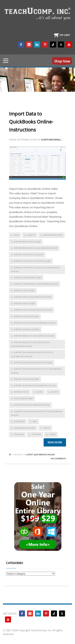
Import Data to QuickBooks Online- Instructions (31, 122)
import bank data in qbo (27, 242)
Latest (29, 454)
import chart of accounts (29, 255)
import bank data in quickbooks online (36, 248)
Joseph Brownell (51, 140)
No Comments (58, 458)
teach (47, 428)
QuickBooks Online (25, 428)
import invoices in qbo (26, 316)
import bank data (53, 235)
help (16, 235)
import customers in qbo (28, 278)
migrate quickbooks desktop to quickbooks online (37, 413)
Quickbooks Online (44, 454)
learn (40, 392)
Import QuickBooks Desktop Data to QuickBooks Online (32, 354)
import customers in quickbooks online (36, 284)
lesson (54, 392)
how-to (31, 235)
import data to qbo (25, 303)
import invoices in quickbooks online (35, 323)
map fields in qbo (23, 398)
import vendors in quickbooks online (35, 385)
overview (19, 421)
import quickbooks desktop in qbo (33, 362)
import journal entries (27, 329)
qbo (35, 421)
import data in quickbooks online (33, 297)
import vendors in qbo (26, 379)
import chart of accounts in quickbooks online (35, 269)
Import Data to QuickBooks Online (33, 310)
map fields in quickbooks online (32, 405)
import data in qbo (24, 290)
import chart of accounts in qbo (32, 261)
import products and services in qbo (34, 336)
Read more (55, 442)
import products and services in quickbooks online (30, 344)
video (52, 434)
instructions (21, 392)
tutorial (36, 434)
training (19, 434)
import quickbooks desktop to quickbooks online (36, 371)
